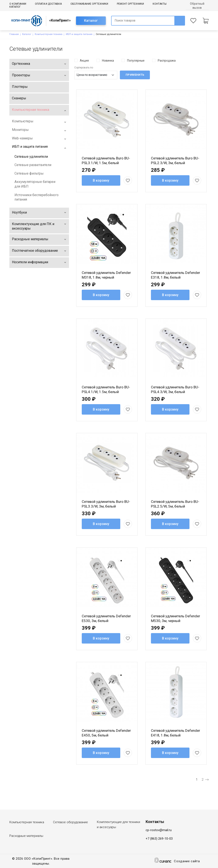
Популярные (136, 61)
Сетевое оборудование (70, 822)
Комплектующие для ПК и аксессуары (33, 226)
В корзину (101, 180)
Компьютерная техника (49, 34)
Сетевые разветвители (33, 165)
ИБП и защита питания (79, 34)
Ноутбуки (19, 212)
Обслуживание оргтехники (89, 4)
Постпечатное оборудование (35, 251)
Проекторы (21, 75)
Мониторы (20, 130)
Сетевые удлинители (31, 157)
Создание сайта (187, 861)
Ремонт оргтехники (130, 4)
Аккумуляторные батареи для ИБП (35, 184)
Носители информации (30, 262)
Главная (14, 34)
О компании (18, 4)
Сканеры (19, 98)
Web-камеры (22, 138)
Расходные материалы (30, 239)
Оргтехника (21, 64)
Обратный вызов (197, 6)
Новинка (108, 61)
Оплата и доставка (48, 4)
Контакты (160, 4)
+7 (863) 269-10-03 (159, 839)
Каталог (15, 7)
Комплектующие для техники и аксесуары (118, 825)
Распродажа (167, 61)
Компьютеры (23, 121)
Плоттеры (20, 87)
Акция (84, 61)
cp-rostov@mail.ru (159, 830)
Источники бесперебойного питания (37, 197)
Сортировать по (84, 68)
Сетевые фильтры (29, 173)
